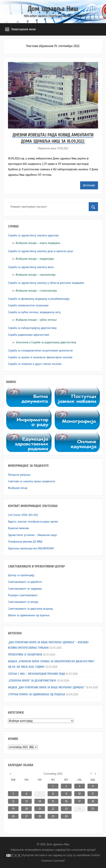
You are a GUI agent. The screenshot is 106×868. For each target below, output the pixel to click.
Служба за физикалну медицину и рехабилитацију (39, 299)
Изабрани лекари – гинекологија (36, 275)
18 (93, 801)
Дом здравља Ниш (53, 9)
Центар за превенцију (21, 575)
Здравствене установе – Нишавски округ (33, 535)
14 (40, 801)
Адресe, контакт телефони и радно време (33, 522)
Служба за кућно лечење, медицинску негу (34, 312)
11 (93, 794)
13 (27, 801)
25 (93, 809)
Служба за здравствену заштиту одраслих (33, 235)
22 (53, 809)
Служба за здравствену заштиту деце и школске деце (41, 251)
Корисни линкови (18, 528)
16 (66, 801)
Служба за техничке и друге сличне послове (35, 364)
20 (26, 809)
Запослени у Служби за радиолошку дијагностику (46, 342)
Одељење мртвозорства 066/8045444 (31, 548)
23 (66, 809)
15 (53, 801)
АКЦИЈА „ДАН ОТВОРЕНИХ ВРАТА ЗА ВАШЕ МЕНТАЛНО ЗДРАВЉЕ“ (46, 687)
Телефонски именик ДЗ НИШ (25, 542)
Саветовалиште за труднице (25, 589)
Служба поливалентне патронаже (28, 305)
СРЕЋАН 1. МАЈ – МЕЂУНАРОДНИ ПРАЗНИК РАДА (37, 674)
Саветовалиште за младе (23, 602)
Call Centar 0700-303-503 (23, 515)
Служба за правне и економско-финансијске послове (40, 357)
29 (53, 816)
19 (13, 809)
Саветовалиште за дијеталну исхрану (30, 609)
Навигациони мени (20, 29)
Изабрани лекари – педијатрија (35, 259)
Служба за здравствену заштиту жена (31, 267)
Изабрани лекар (18, 488)
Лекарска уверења (19, 475)
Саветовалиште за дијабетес (25, 582)
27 (27, 816)
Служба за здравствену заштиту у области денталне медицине (46, 283)
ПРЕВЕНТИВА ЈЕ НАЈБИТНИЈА (25, 655)
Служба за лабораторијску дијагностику (32, 328)
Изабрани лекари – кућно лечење (36, 320)
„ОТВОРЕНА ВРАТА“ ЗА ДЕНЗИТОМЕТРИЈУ (32, 681)
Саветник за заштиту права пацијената (32, 481)
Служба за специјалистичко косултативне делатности (40, 351)
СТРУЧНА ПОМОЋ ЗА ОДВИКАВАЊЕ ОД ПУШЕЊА (36, 694)
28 (40, 816)
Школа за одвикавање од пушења (29, 615)
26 (13, 816)
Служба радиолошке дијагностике (29, 335)
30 (66, 816)
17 (79, 801)
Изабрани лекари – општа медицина (38, 243)
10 (79, 794)
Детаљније (89, 185)
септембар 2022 (53, 774)
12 (13, 801)
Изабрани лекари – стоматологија (36, 291)
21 (40, 809)
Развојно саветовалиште (23, 595)
